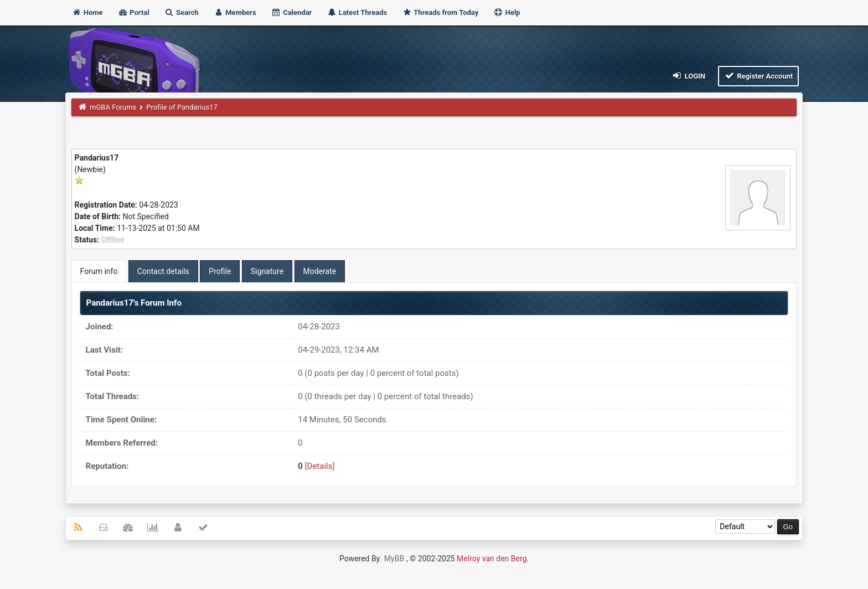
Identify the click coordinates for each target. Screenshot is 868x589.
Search (182, 12)
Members (235, 12)
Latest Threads (357, 12)
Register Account (759, 76)
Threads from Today (440, 12)
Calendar (291, 12)
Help (507, 12)
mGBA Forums (113, 107)
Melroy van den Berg (492, 559)
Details (320, 466)
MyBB (394, 559)
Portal (134, 12)
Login (688, 76)
